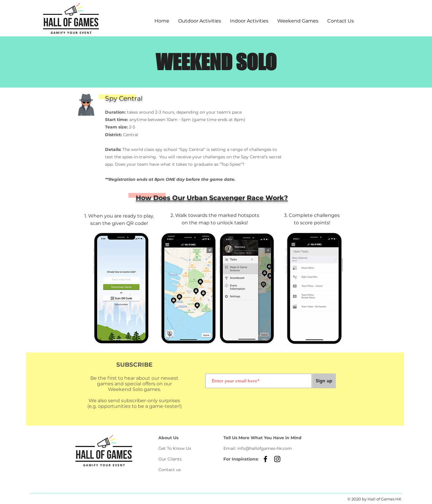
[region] (321, 120)
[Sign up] (324, 381)
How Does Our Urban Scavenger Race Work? (212, 198)
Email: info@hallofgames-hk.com (258, 448)
